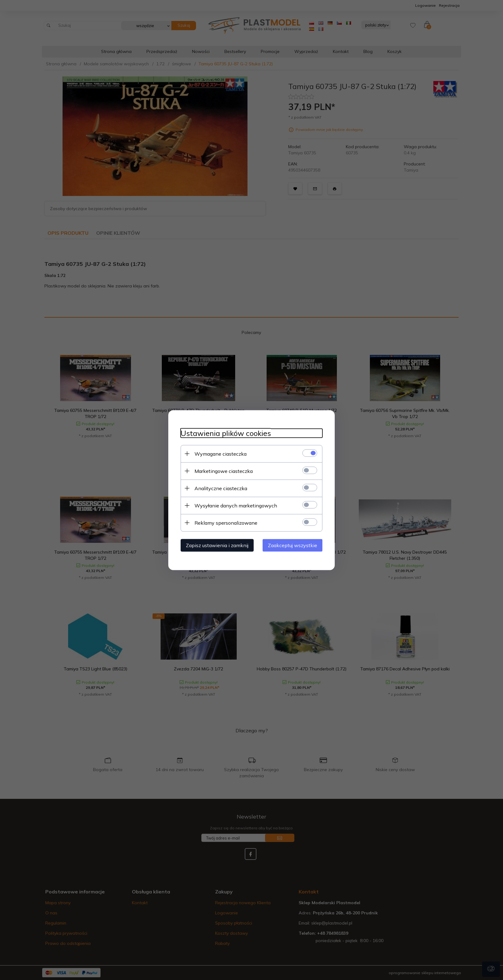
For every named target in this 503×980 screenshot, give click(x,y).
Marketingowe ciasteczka (224, 471)
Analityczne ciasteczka (221, 488)
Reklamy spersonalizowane (226, 523)
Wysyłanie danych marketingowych (236, 505)
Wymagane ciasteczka (221, 453)
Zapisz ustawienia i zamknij (217, 545)
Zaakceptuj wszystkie (292, 545)
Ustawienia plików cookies (226, 433)
